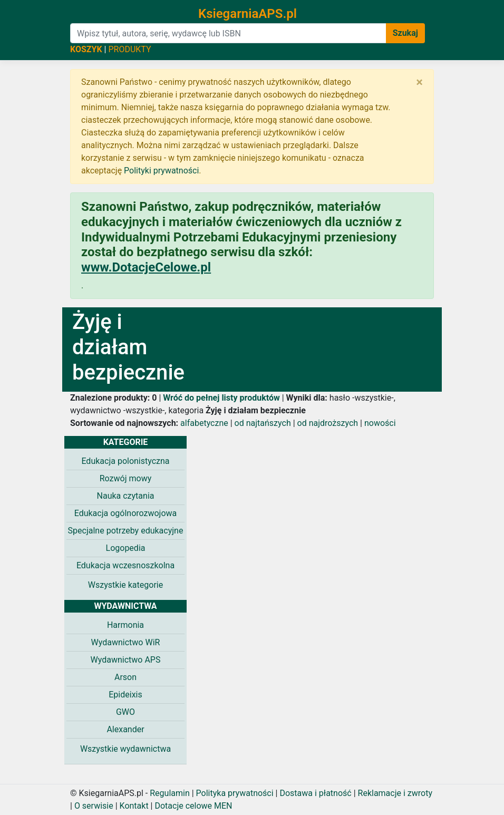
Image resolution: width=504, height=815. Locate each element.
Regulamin (170, 793)
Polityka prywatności (235, 793)
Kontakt (134, 806)
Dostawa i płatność (315, 793)
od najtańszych (263, 423)
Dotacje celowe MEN (193, 806)
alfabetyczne (204, 423)
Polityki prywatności (161, 171)
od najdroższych (328, 423)
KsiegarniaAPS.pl (248, 14)
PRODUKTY (129, 49)
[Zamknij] (419, 82)
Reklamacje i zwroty (395, 793)
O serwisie (94, 806)
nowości (380, 423)
